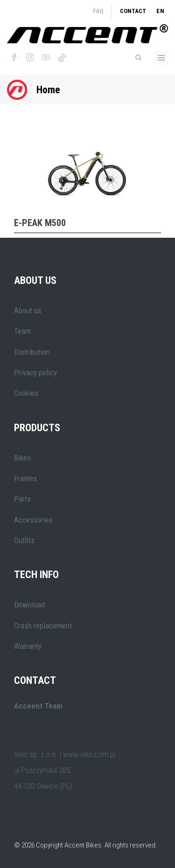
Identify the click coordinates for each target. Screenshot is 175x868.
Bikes (22, 458)
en (161, 11)
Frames (25, 478)
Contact (133, 11)
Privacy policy (35, 372)
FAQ (98, 11)
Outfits (24, 540)
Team (22, 331)
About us (28, 310)
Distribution (32, 352)
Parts (22, 499)
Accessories (33, 520)
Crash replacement (43, 626)
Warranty (28, 646)
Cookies (26, 393)
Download (29, 605)
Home (48, 90)
